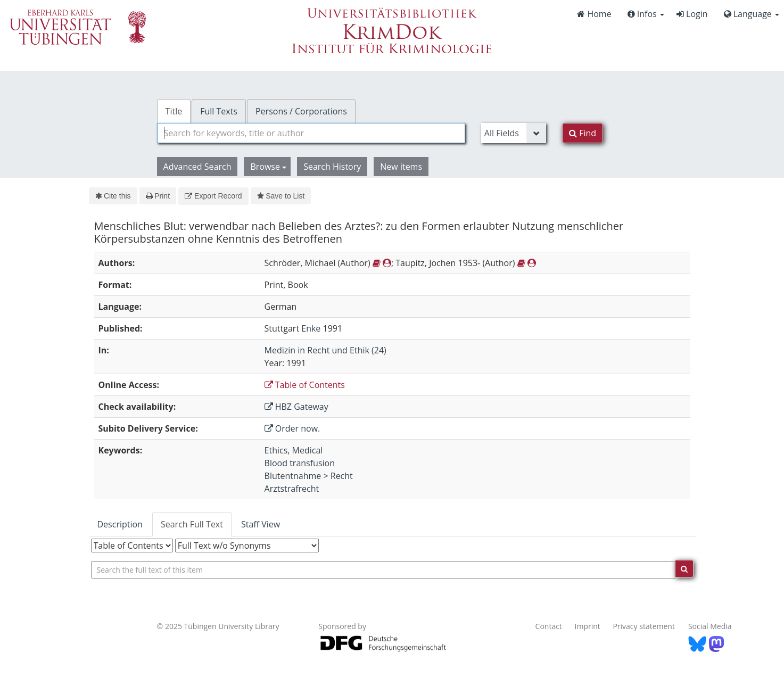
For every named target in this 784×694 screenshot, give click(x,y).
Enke (311, 328)
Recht (342, 476)
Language (752, 14)
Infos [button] (646, 14)
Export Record (213, 196)
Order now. (292, 428)
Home (594, 14)
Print (158, 196)
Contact (549, 626)
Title (174, 111)
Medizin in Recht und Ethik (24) (325, 350)
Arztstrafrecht (292, 489)
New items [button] (401, 167)
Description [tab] (120, 524)
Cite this (113, 196)
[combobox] (311, 133)
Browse (268, 167)
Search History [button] (332, 167)
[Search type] (514, 133)
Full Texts (219, 111)
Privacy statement (644, 626)
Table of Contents (305, 385)
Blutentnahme (293, 476)
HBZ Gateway (296, 407)
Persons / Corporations (301, 111)
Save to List (281, 196)
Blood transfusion (300, 463)
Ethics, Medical (294, 450)
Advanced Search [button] (197, 167)
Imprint (588, 626)
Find (583, 133)
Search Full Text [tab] (192, 524)
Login (692, 14)
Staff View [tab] (261, 524)
